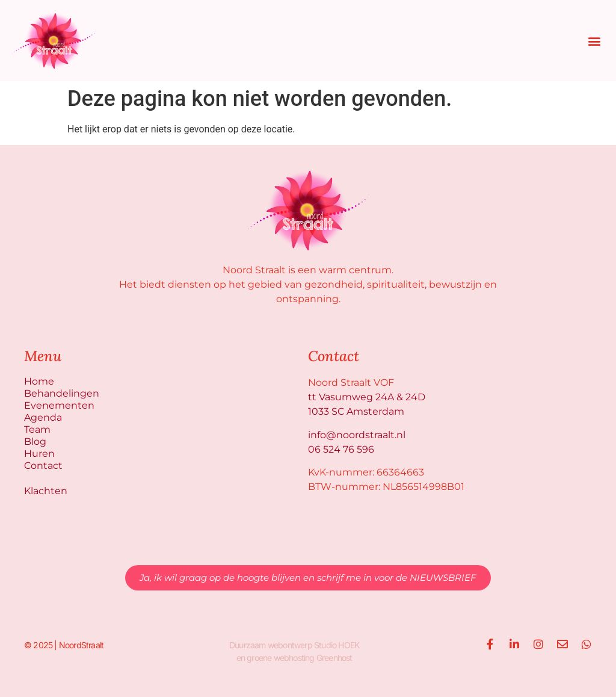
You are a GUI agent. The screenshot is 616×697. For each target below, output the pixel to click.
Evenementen (59, 405)
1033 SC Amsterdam (356, 411)
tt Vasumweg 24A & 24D (367, 397)
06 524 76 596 (341, 449)
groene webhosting (280, 658)
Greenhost (334, 658)
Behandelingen (62, 393)
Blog (35, 441)
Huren (39, 454)
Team (37, 429)
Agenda (43, 417)
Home (39, 381)
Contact (43, 466)
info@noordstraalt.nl (357, 435)
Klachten (46, 491)
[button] (594, 41)
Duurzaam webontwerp (271, 645)
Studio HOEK (337, 645)
